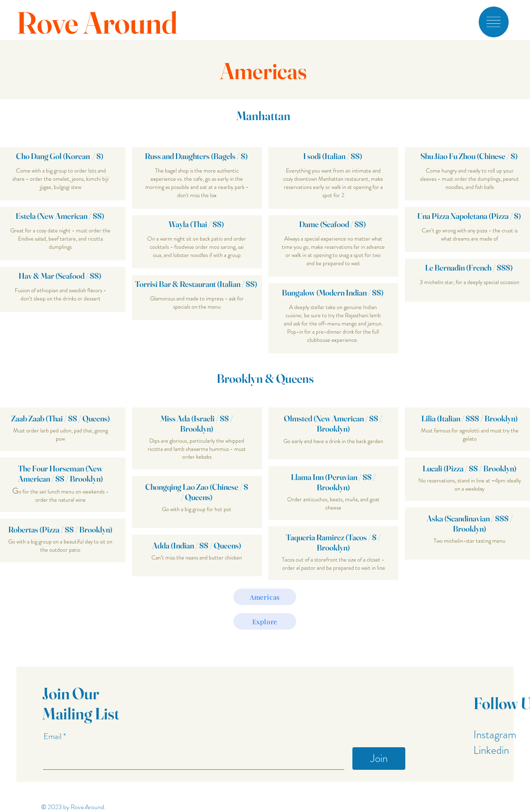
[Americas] (265, 597)
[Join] (379, 759)
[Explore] (265, 621)
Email (53, 737)
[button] (493, 22)
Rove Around (97, 23)
